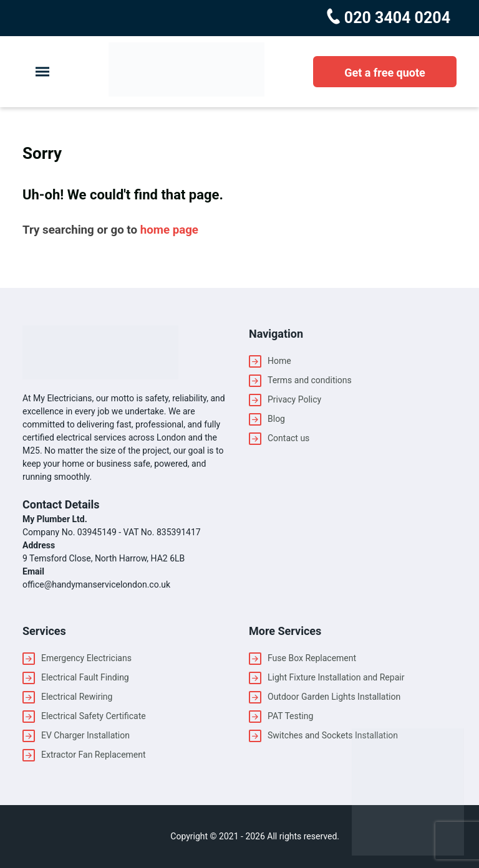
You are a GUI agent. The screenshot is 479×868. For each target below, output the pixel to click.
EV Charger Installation (85, 735)
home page (169, 230)
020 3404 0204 (395, 18)
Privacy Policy (294, 399)
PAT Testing (290, 716)
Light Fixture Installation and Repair (336, 677)
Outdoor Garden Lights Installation (334, 697)
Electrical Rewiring (77, 697)
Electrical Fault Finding (85, 677)
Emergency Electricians (86, 658)
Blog (276, 419)
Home (279, 361)
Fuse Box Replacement (312, 658)
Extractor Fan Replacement (94, 755)
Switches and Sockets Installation (333, 735)
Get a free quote (385, 73)
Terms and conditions (310, 380)
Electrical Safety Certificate (94, 716)
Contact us (288, 438)
